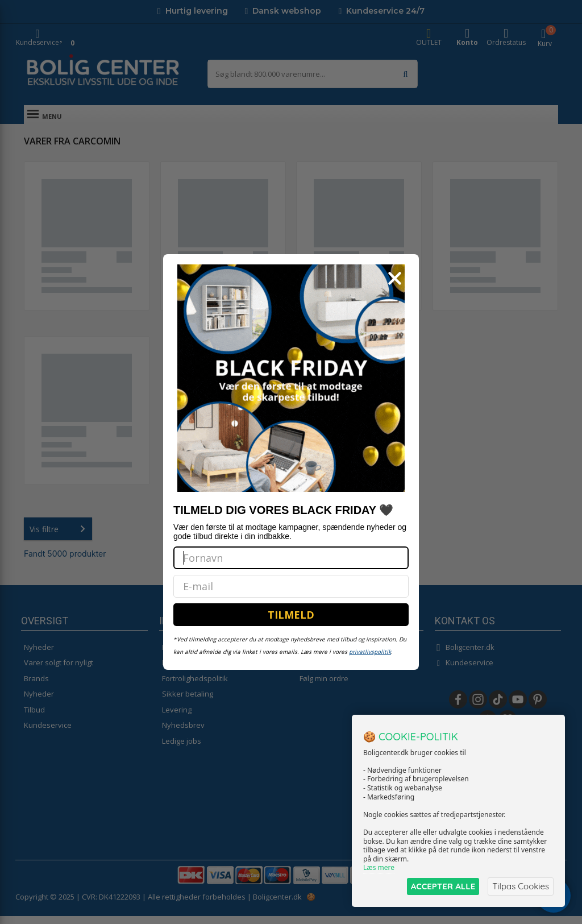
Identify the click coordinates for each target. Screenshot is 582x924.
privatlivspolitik (370, 652)
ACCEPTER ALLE (443, 886)
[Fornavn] (291, 558)
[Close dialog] (395, 278)
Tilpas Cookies (521, 886)
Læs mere (379, 868)
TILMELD (291, 615)
